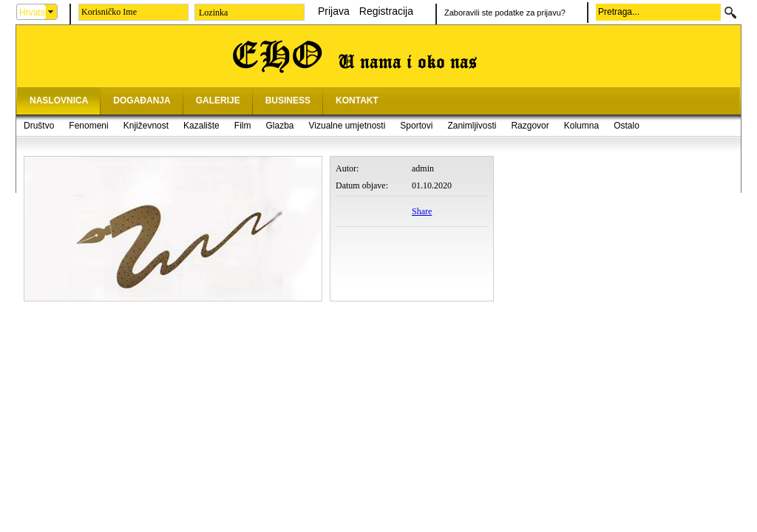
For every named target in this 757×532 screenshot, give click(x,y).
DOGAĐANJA (142, 100)
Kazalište (201, 126)
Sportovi (416, 126)
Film (243, 126)
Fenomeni (88, 126)
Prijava (334, 11)
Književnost (146, 126)
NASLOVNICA (59, 100)
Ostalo (627, 126)
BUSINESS (288, 100)
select (51, 12)
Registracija (386, 11)
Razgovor (530, 126)
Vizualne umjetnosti (347, 126)
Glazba (279, 126)
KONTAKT (357, 100)
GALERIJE (218, 100)
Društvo (39, 126)
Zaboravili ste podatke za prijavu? (505, 13)
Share (422, 211)
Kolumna (581, 126)
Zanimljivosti (472, 126)
